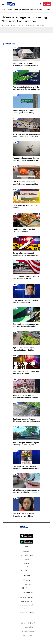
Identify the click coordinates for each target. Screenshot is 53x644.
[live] (47, 4)
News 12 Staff (6, 25)
